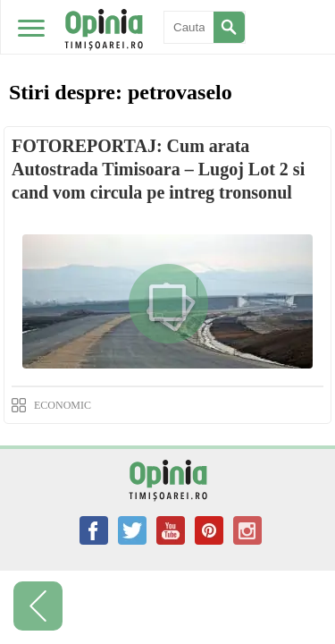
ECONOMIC (63, 405)
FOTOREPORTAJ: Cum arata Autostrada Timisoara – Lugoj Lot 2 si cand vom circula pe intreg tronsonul (158, 169)
